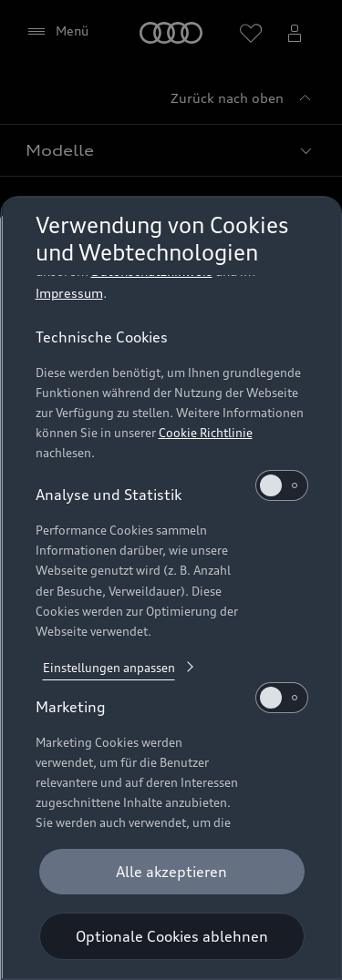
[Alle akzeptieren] (171, 872)
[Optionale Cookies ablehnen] (171, 936)
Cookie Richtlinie (205, 405)
